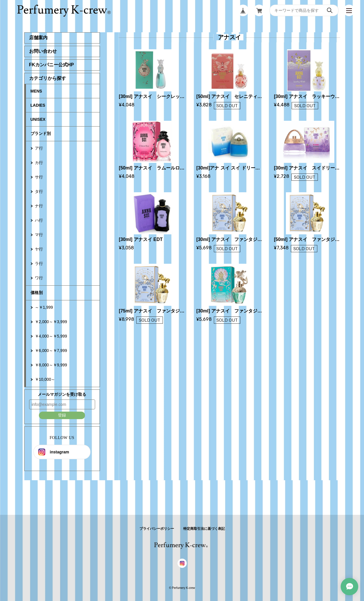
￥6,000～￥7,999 (51, 351)
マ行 (39, 235)
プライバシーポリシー (157, 529)
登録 (62, 415)
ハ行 (39, 220)
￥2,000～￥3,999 (51, 322)
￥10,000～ (45, 379)
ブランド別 (41, 133)
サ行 (39, 177)
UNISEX (38, 119)
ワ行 (39, 278)
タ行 (39, 191)
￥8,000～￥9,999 (51, 365)
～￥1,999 (44, 307)
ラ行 (39, 263)
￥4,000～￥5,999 (51, 336)
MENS (36, 91)
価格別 (37, 293)
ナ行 (39, 206)
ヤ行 (39, 249)
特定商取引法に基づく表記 (204, 529)
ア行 (39, 148)
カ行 (39, 163)
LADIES (38, 105)
